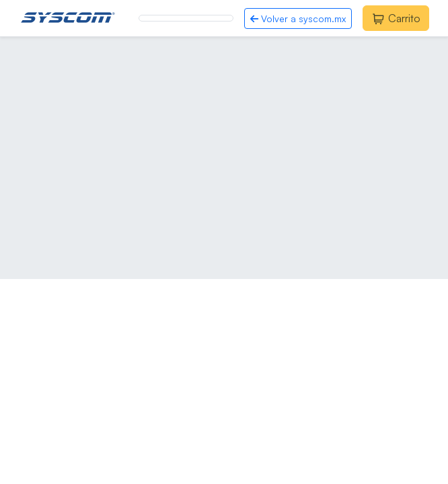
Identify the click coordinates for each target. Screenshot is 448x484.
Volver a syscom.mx (298, 18)
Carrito (396, 18)
